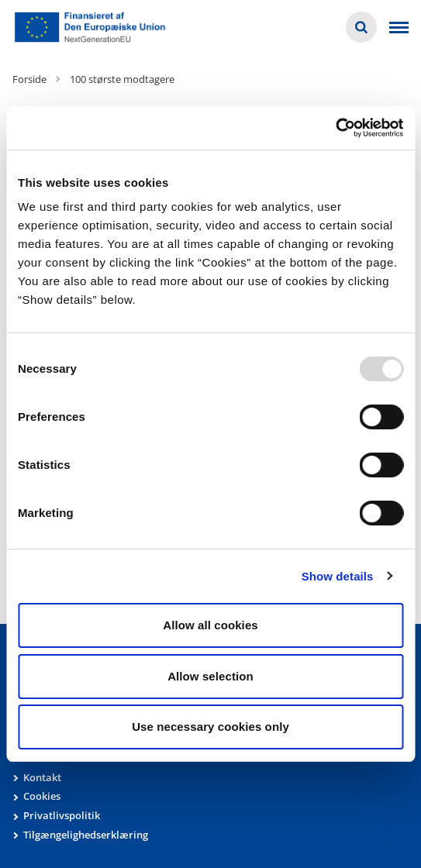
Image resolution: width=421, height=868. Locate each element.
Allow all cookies (210, 625)
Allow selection (210, 676)
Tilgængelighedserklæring (86, 835)
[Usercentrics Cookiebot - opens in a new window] (335, 128)
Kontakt (42, 777)
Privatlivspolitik (62, 815)
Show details (338, 576)
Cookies (42, 796)
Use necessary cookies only (210, 727)
